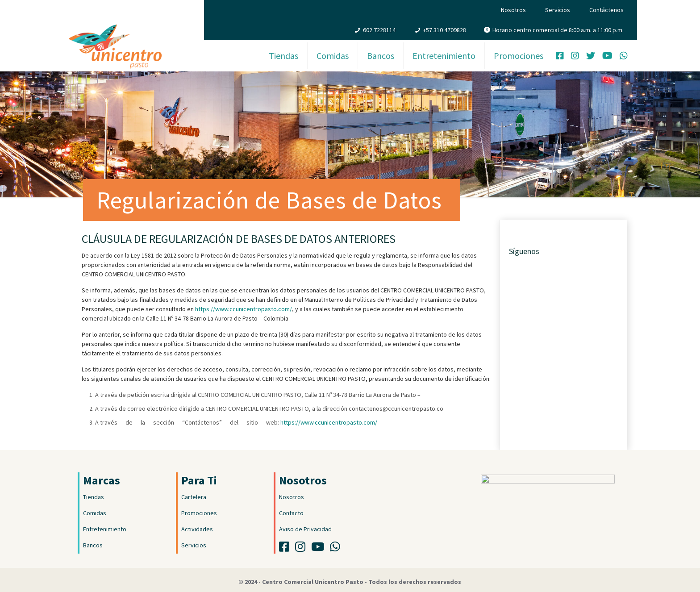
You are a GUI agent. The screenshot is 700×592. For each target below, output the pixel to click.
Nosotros (513, 10)
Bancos (93, 545)
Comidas (95, 513)
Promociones (199, 513)
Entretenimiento (105, 529)
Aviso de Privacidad (305, 529)
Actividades (197, 529)
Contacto (291, 513)
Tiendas (94, 497)
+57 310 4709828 (444, 30)
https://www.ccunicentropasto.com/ (244, 309)
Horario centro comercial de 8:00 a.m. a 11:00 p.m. (558, 30)
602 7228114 (379, 30)
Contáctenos (606, 10)
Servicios (558, 10)
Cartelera (194, 497)
